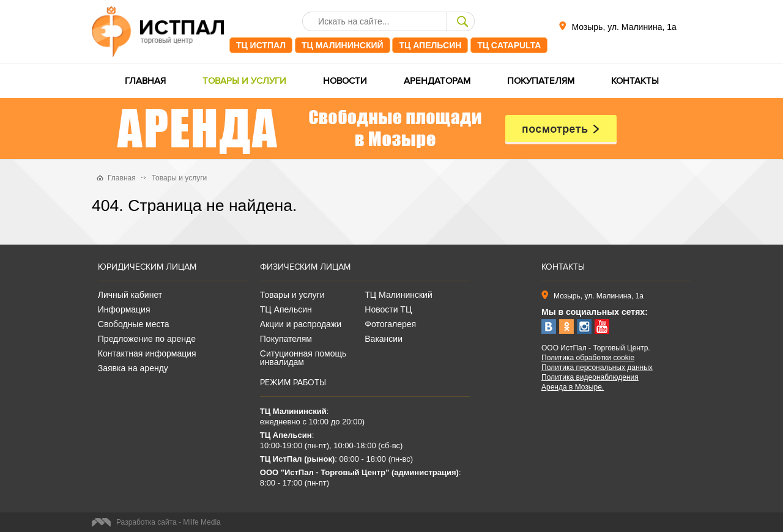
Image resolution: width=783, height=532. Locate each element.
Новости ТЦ (388, 309)
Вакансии (384, 339)
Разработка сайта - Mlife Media (169, 522)
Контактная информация (147, 353)
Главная (145, 81)
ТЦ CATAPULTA (509, 45)
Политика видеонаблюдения (590, 377)
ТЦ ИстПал (261, 45)
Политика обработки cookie (588, 358)
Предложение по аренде (147, 339)
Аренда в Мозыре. (573, 387)
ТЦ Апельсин (430, 45)
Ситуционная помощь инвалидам (303, 358)
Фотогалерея (390, 324)
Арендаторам (437, 81)
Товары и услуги (244, 81)
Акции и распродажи (301, 324)
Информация (124, 309)
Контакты (635, 81)
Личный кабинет (130, 295)
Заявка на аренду (133, 368)
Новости (345, 81)
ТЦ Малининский (343, 45)
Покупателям (541, 81)
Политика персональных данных (597, 368)
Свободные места (134, 324)
